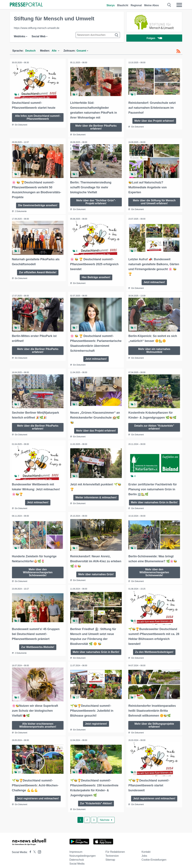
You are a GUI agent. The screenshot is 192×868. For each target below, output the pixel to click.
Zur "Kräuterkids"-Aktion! (96, 800)
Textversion (112, 852)
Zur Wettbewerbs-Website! (38, 644)
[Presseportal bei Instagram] (38, 848)
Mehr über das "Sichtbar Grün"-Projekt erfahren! (96, 201)
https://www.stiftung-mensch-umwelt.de (37, 28)
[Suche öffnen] (169, 5)
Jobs (144, 852)
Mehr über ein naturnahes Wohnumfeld (154, 349)
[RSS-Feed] (178, 51)
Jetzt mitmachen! (154, 281)
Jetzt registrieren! (96, 720)
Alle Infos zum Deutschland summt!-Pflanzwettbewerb (38, 117)
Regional (136, 5)
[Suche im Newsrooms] (98, 35)
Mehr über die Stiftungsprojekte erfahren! (154, 722)
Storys (111, 5)
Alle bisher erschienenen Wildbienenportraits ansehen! (38, 722)
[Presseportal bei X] (34, 849)
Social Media (77, 860)
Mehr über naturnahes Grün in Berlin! (154, 500)
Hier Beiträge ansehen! (96, 276)
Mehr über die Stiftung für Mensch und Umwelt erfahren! (154, 201)
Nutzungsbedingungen (83, 852)
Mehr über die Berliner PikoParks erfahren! (96, 127)
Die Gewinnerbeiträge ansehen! (38, 205)
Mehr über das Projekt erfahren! (154, 120)
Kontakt (146, 848)
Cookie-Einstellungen (154, 856)
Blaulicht (123, 5)
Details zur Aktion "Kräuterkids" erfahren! (154, 425)
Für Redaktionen (115, 848)
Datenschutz (77, 856)
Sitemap (110, 856)
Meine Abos (152, 5)
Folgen (154, 39)
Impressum (76, 848)
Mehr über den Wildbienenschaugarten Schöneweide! (38, 570)
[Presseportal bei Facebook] (29, 849)
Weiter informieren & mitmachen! (96, 495)
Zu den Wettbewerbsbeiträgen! (154, 649)
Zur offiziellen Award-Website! (38, 271)
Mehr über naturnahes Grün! (96, 572)
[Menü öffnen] (179, 5)
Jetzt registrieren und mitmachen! (38, 795)
